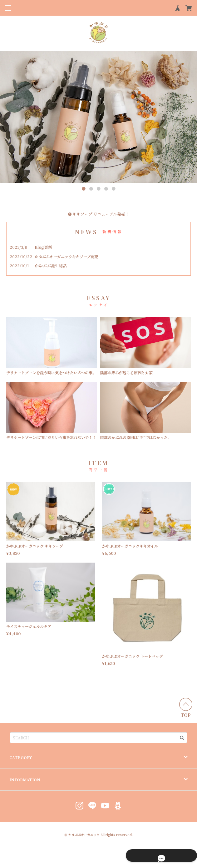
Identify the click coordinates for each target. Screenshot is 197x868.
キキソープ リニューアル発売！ (98, 214)
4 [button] (106, 189)
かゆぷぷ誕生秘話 (52, 265)
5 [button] (114, 189)
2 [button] (91, 189)
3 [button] (99, 189)
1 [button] (84, 189)
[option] (98, 117)
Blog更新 (44, 247)
